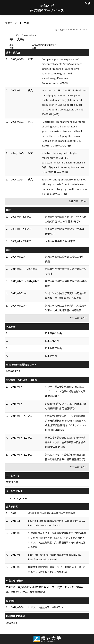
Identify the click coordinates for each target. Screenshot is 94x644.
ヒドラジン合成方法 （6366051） (46, 607)
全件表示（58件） (78, 201)
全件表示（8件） (79, 318)
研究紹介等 (12, 482)
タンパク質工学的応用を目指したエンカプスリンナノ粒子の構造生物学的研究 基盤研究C (65, 391)
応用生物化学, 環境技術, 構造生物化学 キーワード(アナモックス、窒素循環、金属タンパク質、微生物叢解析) (45, 589)
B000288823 (13, 371)
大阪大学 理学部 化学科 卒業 (60, 241)
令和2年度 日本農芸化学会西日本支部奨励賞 (52, 513)
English (89, 3)
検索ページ (11, 23)
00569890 (11, 623)
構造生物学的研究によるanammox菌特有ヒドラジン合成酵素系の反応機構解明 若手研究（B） (65, 442)
